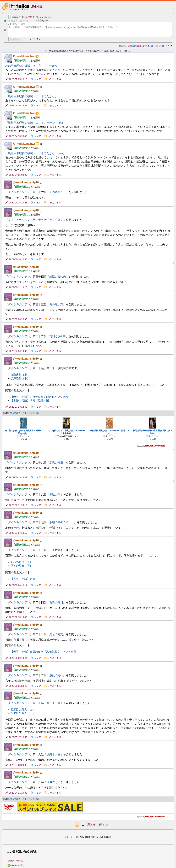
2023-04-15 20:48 (18, 136)
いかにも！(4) (54, 79)
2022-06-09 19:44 (18, 658)
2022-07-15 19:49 (18, 477)
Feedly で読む (16, 865)
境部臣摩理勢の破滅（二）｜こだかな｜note (35, 123)
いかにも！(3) (54, 477)
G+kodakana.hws (24, 56)
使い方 (159, 46)
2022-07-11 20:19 (18, 505)
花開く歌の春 (58, 336)
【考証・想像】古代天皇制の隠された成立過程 (39, 397)
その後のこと (58, 192)
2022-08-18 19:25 (18, 203)
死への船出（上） (21, 562)
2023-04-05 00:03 (18, 175)
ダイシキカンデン (19, 192)
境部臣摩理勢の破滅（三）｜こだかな (31, 96)
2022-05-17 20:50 (18, 737)
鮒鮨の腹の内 (58, 277)
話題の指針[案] (144, 46)
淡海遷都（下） (20, 378)
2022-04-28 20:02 (18, 765)
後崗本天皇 (53, 754)
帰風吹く (52, 782)
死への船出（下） (21, 566)
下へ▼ (169, 46)
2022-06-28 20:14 (18, 585)
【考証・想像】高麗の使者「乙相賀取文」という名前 (43, 652)
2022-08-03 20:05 (18, 319)
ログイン (32, 17)
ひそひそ (36, 39)
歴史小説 (37, 7)
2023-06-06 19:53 (18, 106)
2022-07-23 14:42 (18, 407)
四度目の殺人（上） (23, 710)
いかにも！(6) (54, 203)
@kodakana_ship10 (26, 182)
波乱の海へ (56, 675)
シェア (38, 79)
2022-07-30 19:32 (18, 351)
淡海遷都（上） (20, 375)
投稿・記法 (128, 46)
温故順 (91, 825)
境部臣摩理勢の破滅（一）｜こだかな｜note (35, 153)
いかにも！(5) (54, 175)
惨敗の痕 (55, 494)
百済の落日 (56, 602)
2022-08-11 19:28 (18, 287)
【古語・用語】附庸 (23, 579)
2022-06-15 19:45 (18, 617)
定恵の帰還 (56, 463)
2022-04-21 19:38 (18, 793)
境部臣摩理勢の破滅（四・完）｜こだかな (31, 66)
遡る (103, 825)
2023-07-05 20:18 (18, 79)
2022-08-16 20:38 (18, 259)
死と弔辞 (55, 220)
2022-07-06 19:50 (18, 533)
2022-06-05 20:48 (18, 686)
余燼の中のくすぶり (62, 522)
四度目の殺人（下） (23, 713)
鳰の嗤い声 (56, 304)
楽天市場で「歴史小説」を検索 (25, 413)
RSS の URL (15, 861)
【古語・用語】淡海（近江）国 (30, 400)
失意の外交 (56, 634)
